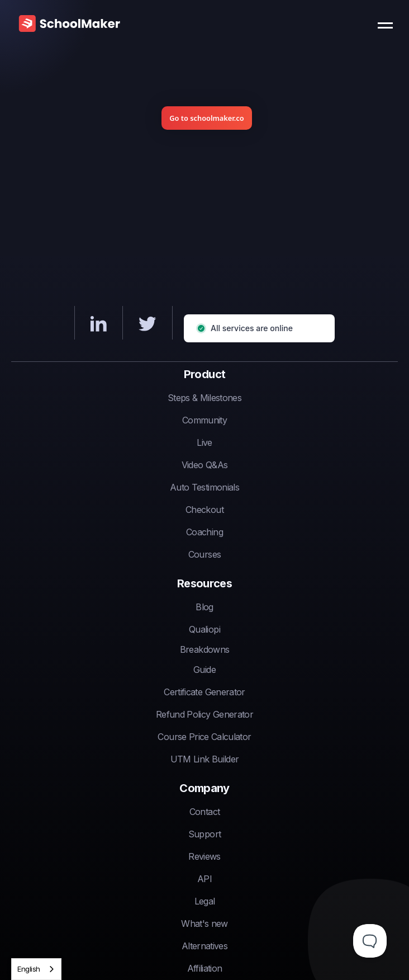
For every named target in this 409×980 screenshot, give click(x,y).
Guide (204, 670)
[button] (388, 22)
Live (204, 442)
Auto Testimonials (204, 487)
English (29, 969)
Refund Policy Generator (204, 714)
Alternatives (204, 946)
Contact (204, 812)
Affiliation (205, 968)
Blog (204, 607)
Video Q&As (205, 465)
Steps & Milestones (204, 398)
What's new (204, 924)
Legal (205, 901)
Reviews (204, 856)
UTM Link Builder (205, 759)
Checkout (204, 510)
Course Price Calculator (204, 737)
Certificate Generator (204, 692)
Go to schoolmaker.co (206, 118)
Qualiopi (204, 629)
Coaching (204, 532)
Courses (204, 554)
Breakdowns (205, 649)
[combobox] (36, 969)
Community (204, 420)
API (204, 879)
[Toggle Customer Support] (370, 941)
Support (204, 834)
